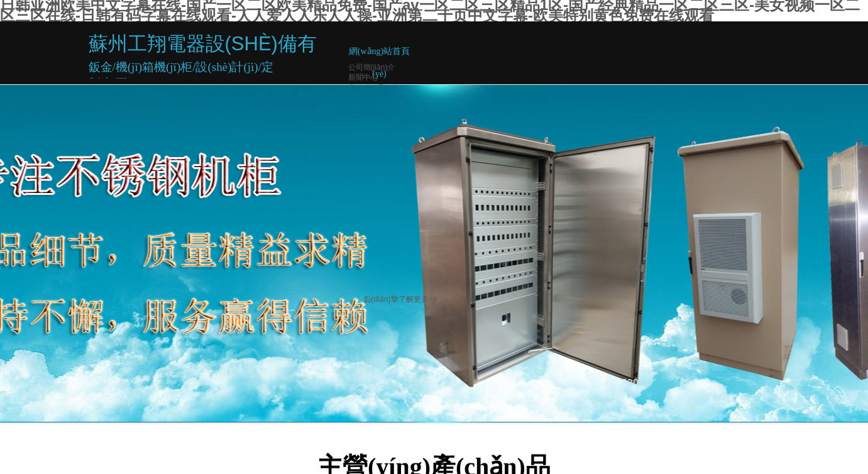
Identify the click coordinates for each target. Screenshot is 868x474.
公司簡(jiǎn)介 (372, 67)
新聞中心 (363, 77)
